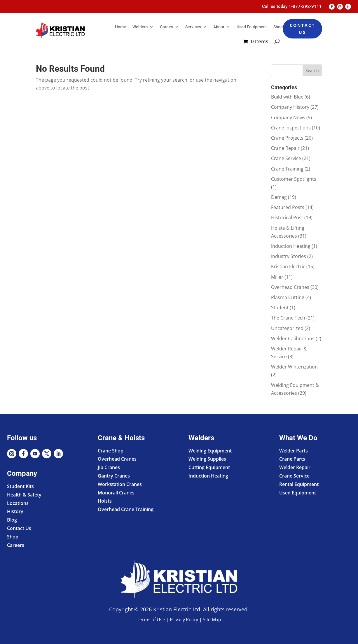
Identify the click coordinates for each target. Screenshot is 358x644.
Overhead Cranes (290, 287)
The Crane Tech (288, 318)
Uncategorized (287, 328)
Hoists (105, 501)
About (219, 27)
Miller (277, 277)
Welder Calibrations (293, 338)
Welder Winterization (294, 367)
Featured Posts (288, 207)
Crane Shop (111, 451)
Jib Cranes (109, 467)
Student (280, 308)
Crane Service (286, 158)
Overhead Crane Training (126, 509)
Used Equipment (252, 27)
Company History (290, 107)
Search (312, 70)
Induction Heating (291, 246)
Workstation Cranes (120, 484)
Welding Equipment (210, 451)
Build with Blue (287, 97)
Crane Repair (285, 148)
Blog (12, 520)
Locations (18, 503)
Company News (288, 117)
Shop (278, 27)
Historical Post (287, 217)
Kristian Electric (288, 266)
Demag (279, 197)
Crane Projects (287, 138)
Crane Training (287, 169)
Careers (16, 545)
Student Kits (20, 486)
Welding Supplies (207, 459)
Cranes (166, 27)
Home (121, 27)
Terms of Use (151, 620)
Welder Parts (294, 451)
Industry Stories (289, 256)
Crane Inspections (291, 128)
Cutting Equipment (209, 467)
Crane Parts (292, 459)
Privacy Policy (184, 620)
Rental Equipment (299, 484)
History (15, 511)
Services (193, 27)
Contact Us (302, 29)
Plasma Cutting (288, 297)
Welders (140, 27)
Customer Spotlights (294, 179)
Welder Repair (295, 467)
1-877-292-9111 (305, 6)
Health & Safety (24, 495)
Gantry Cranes (114, 476)
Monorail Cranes (116, 493)
